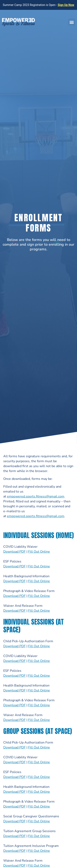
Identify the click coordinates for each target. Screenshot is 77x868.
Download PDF (14, 552)
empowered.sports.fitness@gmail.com (36, 496)
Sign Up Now (66, 5)
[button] (72, 22)
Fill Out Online (39, 552)
